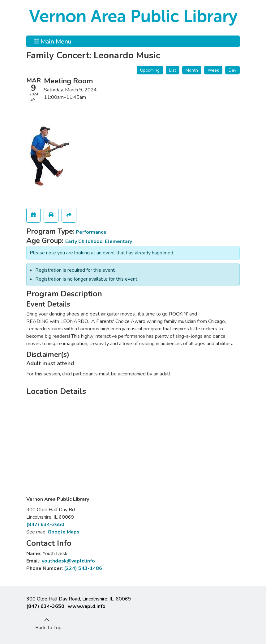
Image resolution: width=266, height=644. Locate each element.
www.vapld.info (87, 606)
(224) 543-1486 (83, 568)
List (173, 70)
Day (232, 70)
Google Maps (64, 532)
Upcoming (150, 70)
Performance (91, 232)
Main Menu (53, 41)
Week (213, 70)
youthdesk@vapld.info (68, 561)
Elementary (118, 241)
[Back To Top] (47, 624)
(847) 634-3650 (45, 525)
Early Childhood (84, 241)
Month (192, 70)
